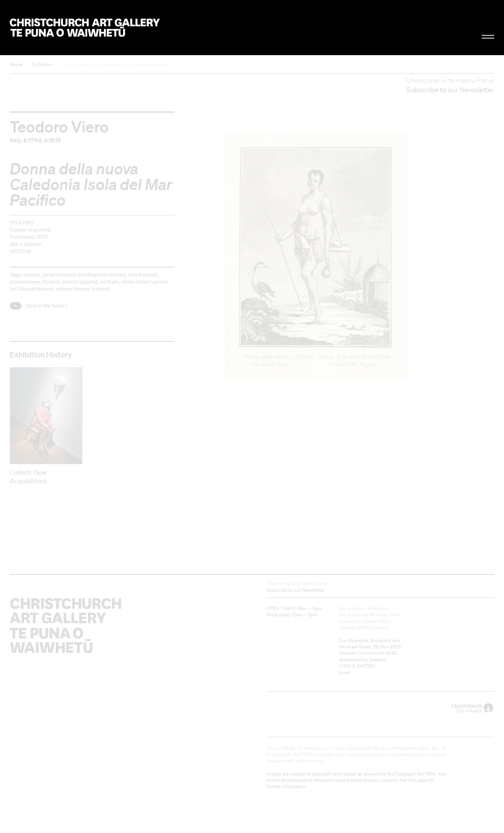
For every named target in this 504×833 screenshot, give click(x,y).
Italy (15, 140)
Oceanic (51, 282)
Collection (43, 64)
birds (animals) (59, 275)
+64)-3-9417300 (358, 666)
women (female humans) (83, 289)
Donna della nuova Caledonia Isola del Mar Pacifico (116, 64)
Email (345, 672)
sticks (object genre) (144, 282)
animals (32, 275)
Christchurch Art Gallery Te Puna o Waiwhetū (85, 28)
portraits (110, 282)
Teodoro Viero (59, 126)
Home (16, 64)
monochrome (25, 282)
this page (418, 780)
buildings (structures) (102, 275)
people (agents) (80, 282)
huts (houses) (143, 275)
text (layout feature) (32, 289)
